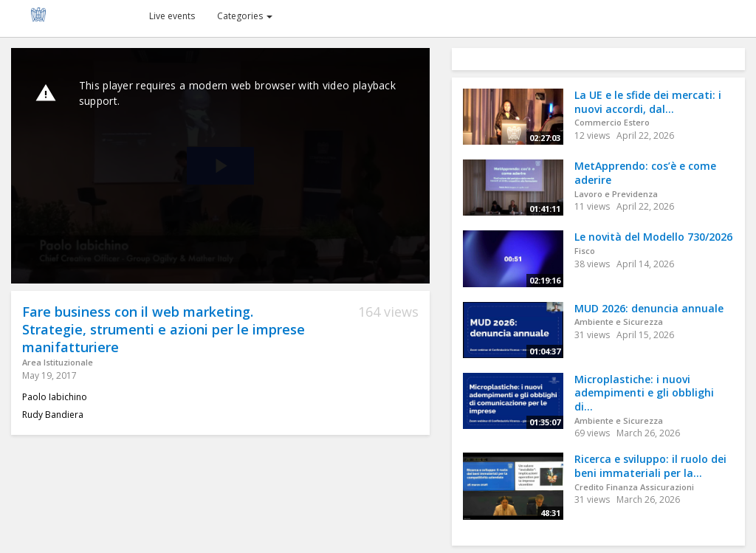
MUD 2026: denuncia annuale (649, 308)
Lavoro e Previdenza (616, 194)
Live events (172, 16)
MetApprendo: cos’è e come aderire (645, 173)
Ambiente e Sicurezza (619, 322)
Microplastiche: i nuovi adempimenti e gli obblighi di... (644, 393)
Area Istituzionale (58, 362)
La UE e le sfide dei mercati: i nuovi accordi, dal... (648, 102)
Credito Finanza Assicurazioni (634, 487)
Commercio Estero (612, 122)
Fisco (585, 251)
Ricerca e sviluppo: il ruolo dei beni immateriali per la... (650, 466)
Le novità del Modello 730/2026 (653, 237)
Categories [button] (245, 16)
